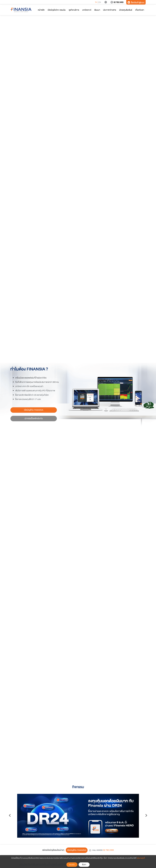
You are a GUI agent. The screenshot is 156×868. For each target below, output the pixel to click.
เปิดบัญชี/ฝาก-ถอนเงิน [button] (57, 10)
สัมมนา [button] (97, 10)
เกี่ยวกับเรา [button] (140, 10)
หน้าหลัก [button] (41, 10)
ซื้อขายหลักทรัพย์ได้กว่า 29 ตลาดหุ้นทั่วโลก (32, 395)
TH (96, 2)
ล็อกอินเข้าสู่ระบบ (136, 2)
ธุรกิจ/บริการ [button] (74, 10)
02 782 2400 (117, 2)
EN (100, 2)
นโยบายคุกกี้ (141, 858)
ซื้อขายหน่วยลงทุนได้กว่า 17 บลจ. (28, 399)
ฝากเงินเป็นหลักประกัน (34, 418)
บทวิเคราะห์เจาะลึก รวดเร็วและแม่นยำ (29, 386)
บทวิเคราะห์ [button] (87, 10)
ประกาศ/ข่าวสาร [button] (110, 10)
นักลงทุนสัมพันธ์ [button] (126, 10)
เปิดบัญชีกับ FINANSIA (34, 410)
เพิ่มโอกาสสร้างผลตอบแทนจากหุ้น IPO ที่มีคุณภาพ (35, 391)
